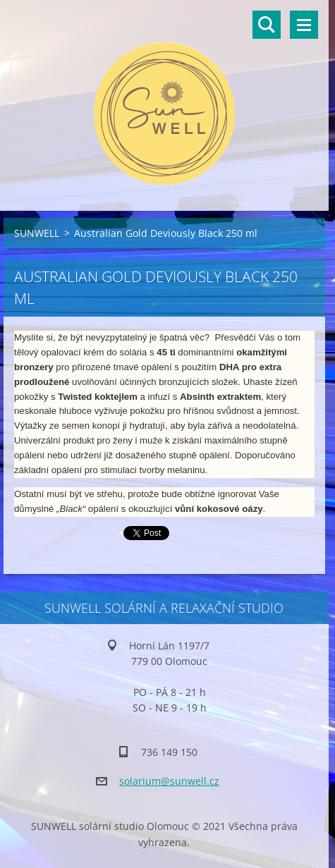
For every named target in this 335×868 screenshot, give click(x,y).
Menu (304, 25)
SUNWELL (37, 233)
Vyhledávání (267, 25)
